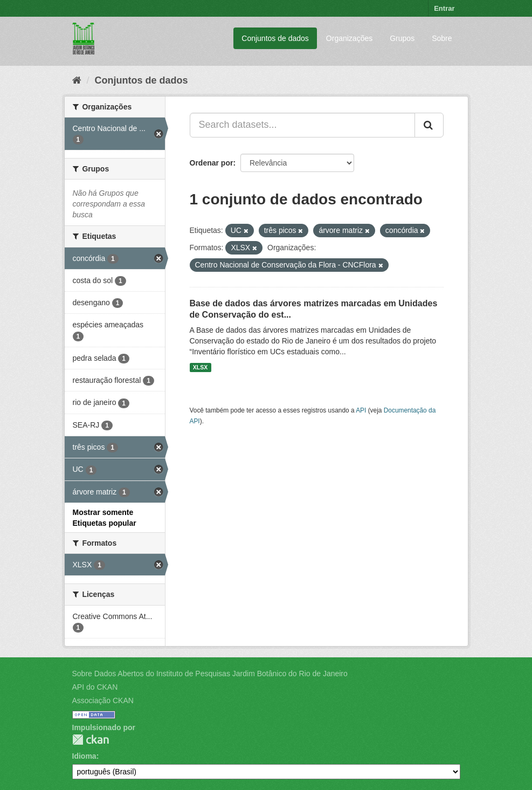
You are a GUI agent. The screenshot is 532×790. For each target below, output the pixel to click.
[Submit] (429, 125)
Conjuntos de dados (275, 38)
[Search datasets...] (302, 125)
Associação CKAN (103, 700)
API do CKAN (95, 687)
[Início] (77, 80)
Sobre (442, 38)
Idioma (84, 756)
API (361, 410)
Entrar (444, 8)
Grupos (402, 38)
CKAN (91, 740)
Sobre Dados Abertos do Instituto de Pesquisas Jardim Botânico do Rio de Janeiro (210, 674)
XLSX (200, 367)
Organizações (349, 38)
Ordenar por (212, 163)
